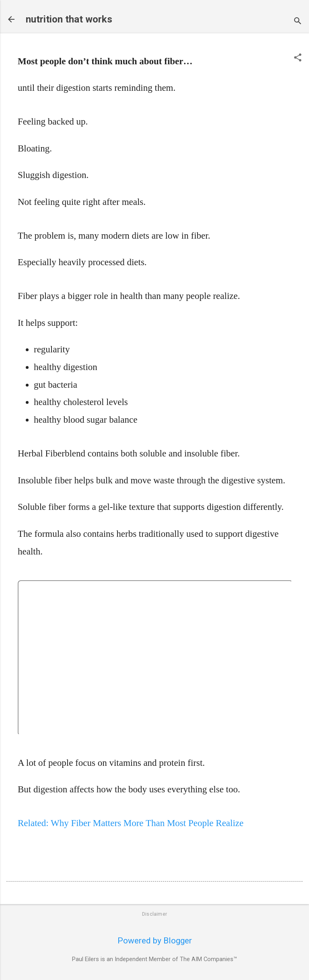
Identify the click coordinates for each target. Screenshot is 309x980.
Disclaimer (154, 914)
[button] (298, 58)
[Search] (298, 22)
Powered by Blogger (155, 941)
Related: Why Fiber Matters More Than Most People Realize (131, 823)
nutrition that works (69, 19)
